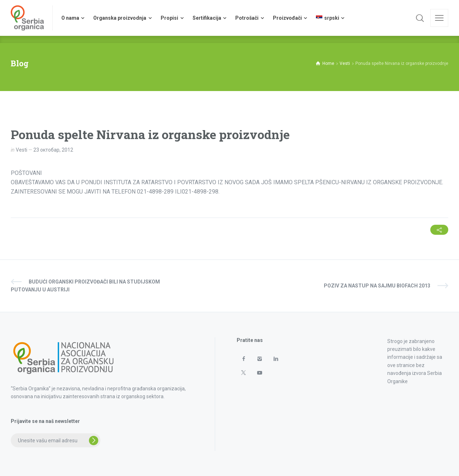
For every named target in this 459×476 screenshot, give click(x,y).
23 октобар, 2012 (53, 150)
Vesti (22, 150)
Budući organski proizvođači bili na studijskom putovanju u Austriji (85, 286)
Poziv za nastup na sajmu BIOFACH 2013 (377, 286)
